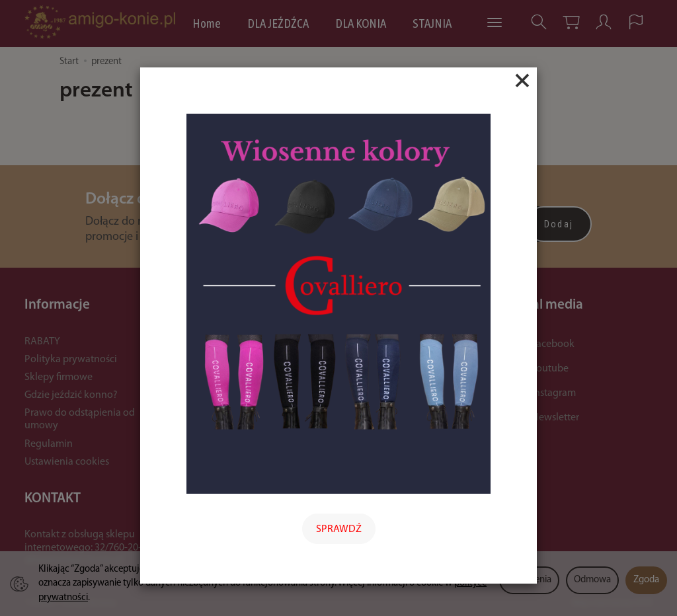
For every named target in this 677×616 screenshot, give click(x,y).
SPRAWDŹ (339, 529)
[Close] (522, 81)
